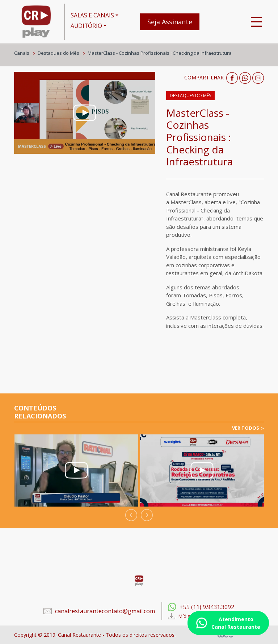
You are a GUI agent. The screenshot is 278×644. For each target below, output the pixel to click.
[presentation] (131, 515)
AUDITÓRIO (86, 26)
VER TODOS (246, 428)
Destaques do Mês (58, 53)
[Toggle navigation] (256, 22)
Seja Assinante (170, 22)
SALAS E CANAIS (92, 15)
